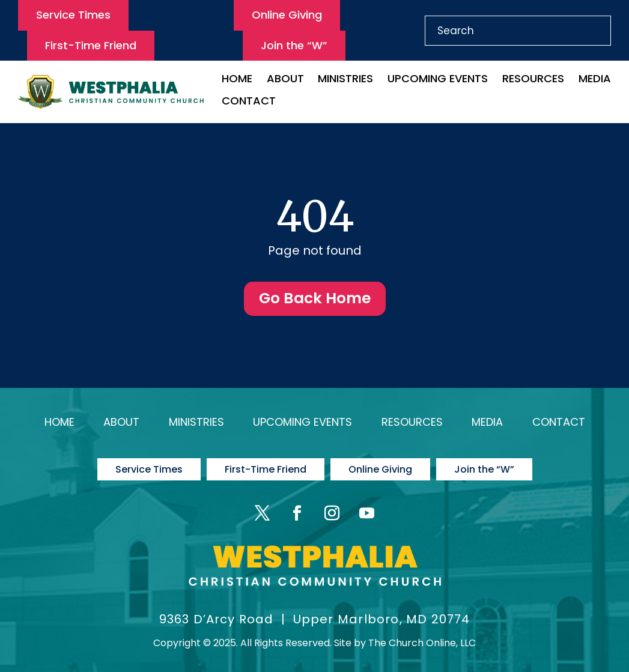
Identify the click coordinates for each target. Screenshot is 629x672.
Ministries (345, 80)
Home (237, 80)
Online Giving (287, 15)
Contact (249, 102)
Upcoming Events (438, 80)
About (285, 80)
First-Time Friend (91, 45)
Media (595, 80)
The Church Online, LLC (422, 643)
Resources (533, 80)
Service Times (73, 15)
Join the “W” (294, 45)
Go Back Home (315, 298)
